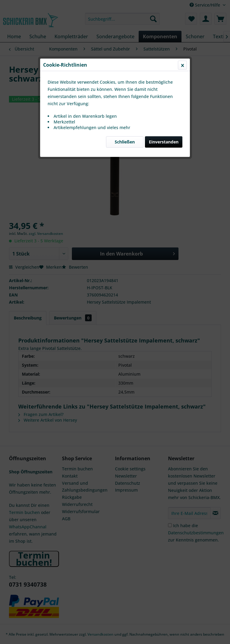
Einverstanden (164, 142)
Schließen (125, 142)
